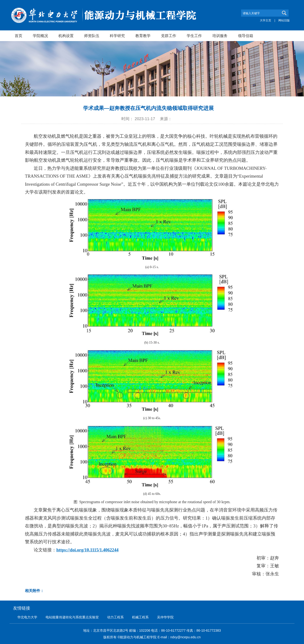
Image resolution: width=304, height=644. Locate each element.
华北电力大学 (27, 617)
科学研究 (117, 36)
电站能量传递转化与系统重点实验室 (72, 617)
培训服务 (220, 36)
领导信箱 (246, 36)
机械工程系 (140, 617)
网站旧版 (284, 20)
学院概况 (40, 36)
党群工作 (169, 36)
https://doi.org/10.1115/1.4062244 (87, 550)
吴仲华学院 (165, 617)
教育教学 (143, 36)
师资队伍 (92, 36)
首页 (19, 36)
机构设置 (66, 36)
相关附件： (34, 591)
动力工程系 (115, 617)
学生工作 (194, 36)
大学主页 (266, 20)
